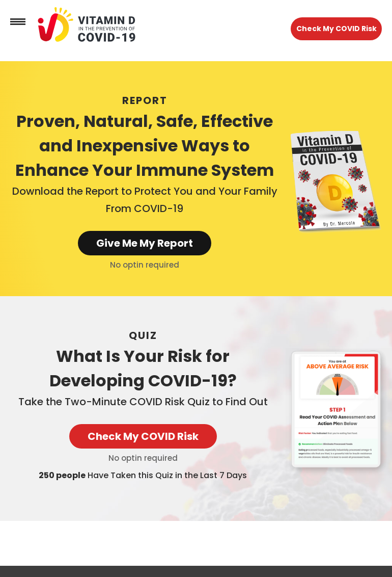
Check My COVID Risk (337, 29)
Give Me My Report (145, 243)
